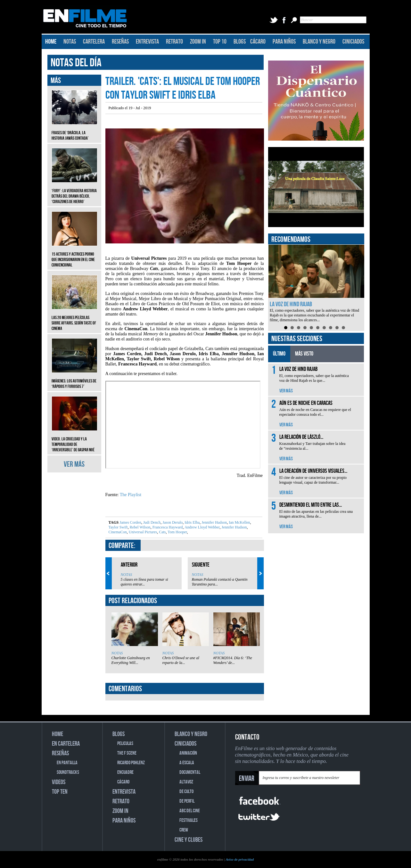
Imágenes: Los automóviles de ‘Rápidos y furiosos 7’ (74, 379)
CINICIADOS (353, 42)
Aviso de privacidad (240, 859)
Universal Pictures (142, 532)
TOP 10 (220, 42)
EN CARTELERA (66, 744)
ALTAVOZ (186, 782)
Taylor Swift (118, 527)
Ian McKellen (239, 522)
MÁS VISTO (304, 354)
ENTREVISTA (147, 42)
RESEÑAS (120, 42)
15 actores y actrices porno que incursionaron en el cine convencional (74, 255)
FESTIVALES (189, 820)
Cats (162, 532)
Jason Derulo (172, 522)
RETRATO (174, 42)
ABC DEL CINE (190, 811)
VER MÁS (74, 464)
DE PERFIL (187, 801)
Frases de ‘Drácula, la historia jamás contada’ (74, 131)
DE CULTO (186, 792)
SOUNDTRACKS (68, 772)
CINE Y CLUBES (189, 840)
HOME (51, 42)
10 (343, 328)
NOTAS (70, 42)
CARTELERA (94, 42)
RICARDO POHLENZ (131, 763)
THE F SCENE (127, 753)
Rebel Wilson (140, 527)
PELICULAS (125, 744)
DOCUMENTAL (190, 772)
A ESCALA (187, 763)
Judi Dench (151, 522)
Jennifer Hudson (214, 522)
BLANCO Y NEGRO (319, 42)
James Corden (130, 522)
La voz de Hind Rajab (291, 304)
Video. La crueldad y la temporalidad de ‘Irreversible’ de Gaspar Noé (74, 440)
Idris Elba (192, 522)
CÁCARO (258, 42)
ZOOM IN (198, 42)
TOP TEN (60, 792)
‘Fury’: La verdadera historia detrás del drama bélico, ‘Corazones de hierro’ (74, 191)
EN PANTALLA (67, 763)
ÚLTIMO (279, 354)
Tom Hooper (177, 532)
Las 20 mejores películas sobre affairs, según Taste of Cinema (74, 318)
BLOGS (240, 42)
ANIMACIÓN (188, 753)
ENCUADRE (125, 772)
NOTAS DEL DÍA (76, 63)
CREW (184, 830)
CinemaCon (118, 532)
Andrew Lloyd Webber (202, 527)
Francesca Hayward (167, 527)
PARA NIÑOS (284, 42)
